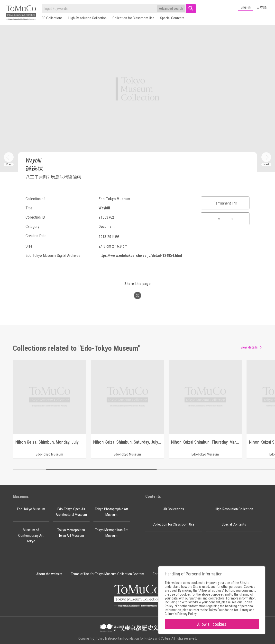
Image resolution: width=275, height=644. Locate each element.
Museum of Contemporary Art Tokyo (31, 536)
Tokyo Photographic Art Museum (112, 512)
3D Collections (52, 18)
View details (249, 347)
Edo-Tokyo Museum (31, 509)
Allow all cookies (212, 624)
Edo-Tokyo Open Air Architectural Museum (71, 512)
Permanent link (225, 203)
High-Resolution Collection (87, 18)
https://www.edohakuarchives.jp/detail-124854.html (140, 255)
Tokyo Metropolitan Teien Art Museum (71, 533)
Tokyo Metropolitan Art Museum (111, 533)
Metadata (225, 219)
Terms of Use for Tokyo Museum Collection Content (108, 574)
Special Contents (172, 18)
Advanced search (171, 9)
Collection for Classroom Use (133, 18)
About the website (49, 574)
